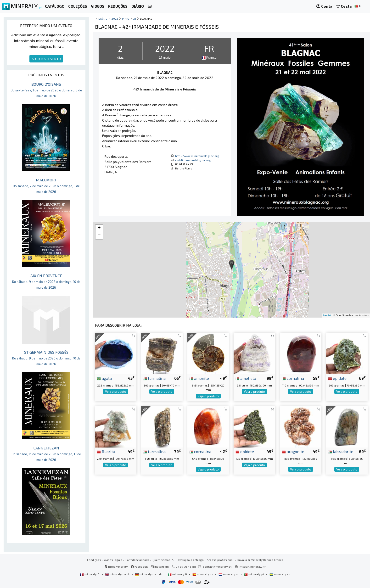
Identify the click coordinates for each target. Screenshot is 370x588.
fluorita (106, 451)
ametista (246, 378)
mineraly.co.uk (118, 574)
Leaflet (327, 315)
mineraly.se (280, 574)
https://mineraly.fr (253, 566)
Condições (94, 560)
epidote (337, 378)
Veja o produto (116, 392)
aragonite (293, 451)
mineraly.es (203, 574)
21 (135, 19)
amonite (199, 378)
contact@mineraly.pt (217, 566)
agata (104, 378)
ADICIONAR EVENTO (46, 59)
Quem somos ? (163, 560)
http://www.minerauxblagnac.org (197, 156)
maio (126, 19)
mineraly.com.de (149, 574)
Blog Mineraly (116, 566)
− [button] (99, 235)
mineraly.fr (90, 574)
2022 (115, 19)
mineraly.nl (229, 574)
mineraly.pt (254, 574)
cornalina (293, 378)
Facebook (139, 566)
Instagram (160, 566)
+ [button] (99, 228)
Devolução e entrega (190, 560)
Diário (103, 19)
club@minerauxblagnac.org (193, 160)
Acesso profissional (221, 560)
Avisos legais (113, 560)
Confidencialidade (137, 560)
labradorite (341, 451)
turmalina (154, 378)
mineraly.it (178, 574)
